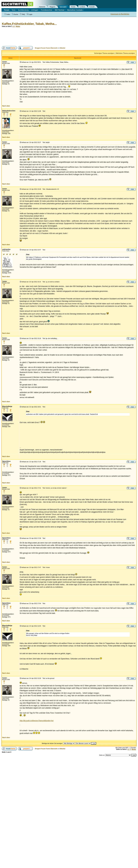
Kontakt (92, 7)
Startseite (42, 7)
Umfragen (35, 10)
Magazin (52, 7)
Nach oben (6, 106)
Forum (73, 7)
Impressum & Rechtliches (120, 14)
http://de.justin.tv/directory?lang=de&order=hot (37, 721)
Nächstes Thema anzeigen (125, 53)
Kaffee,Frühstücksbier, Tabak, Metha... (29, 24)
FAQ (22, 14)
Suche (15, 14)
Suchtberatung (23, 10)
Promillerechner (47, 10)
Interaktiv (63, 7)
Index (7, 14)
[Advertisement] (51, 37)
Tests (13, 10)
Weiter (18, 26)
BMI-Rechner (60, 10)
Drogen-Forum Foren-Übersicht (46, 48)
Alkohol (62, 48)
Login (30, 14)
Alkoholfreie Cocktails (75, 10)
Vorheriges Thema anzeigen (104, 53)
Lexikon (82, 7)
